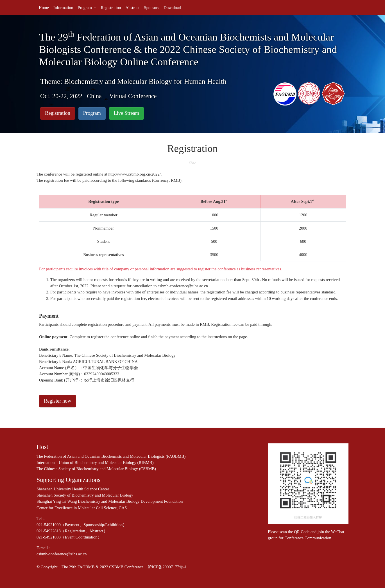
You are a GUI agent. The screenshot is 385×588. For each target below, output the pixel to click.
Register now (58, 401)
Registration (58, 113)
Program (92, 113)
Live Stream (126, 113)
